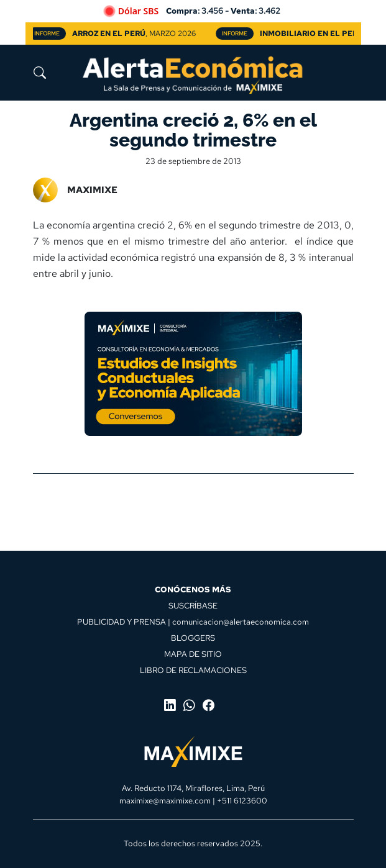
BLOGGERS (193, 638)
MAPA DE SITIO (193, 654)
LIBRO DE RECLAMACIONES (193, 670)
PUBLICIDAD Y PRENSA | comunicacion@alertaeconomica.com (193, 622)
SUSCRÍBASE (193, 605)
